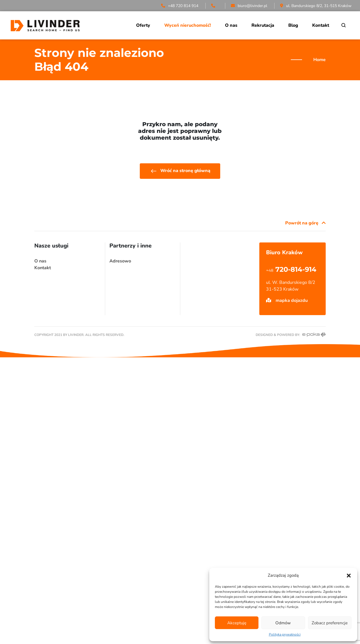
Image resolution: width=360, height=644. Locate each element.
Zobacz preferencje (330, 623)
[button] (349, 575)
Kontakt (321, 25)
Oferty (143, 25)
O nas (231, 25)
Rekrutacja (263, 25)
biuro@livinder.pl (249, 6)
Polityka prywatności (285, 634)
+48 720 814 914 (180, 6)
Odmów (283, 623)
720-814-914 (291, 269)
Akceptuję (237, 623)
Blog (293, 25)
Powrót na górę (305, 223)
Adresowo (120, 261)
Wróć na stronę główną (180, 171)
